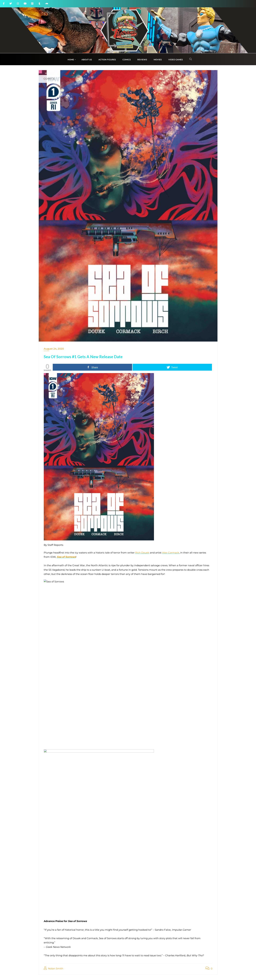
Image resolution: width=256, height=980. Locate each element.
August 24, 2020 (54, 349)
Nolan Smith (53, 968)
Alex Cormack (171, 553)
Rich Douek (142, 553)
